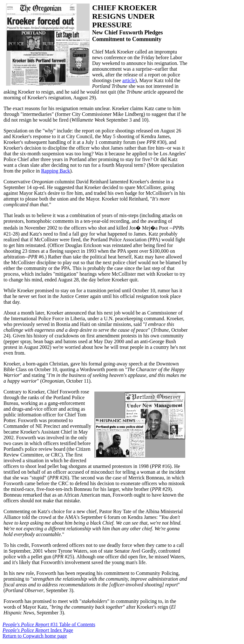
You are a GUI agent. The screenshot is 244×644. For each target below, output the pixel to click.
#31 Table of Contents (49, 624)
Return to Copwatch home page (35, 636)
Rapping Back (55, 171)
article (129, 80)
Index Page (38, 630)
